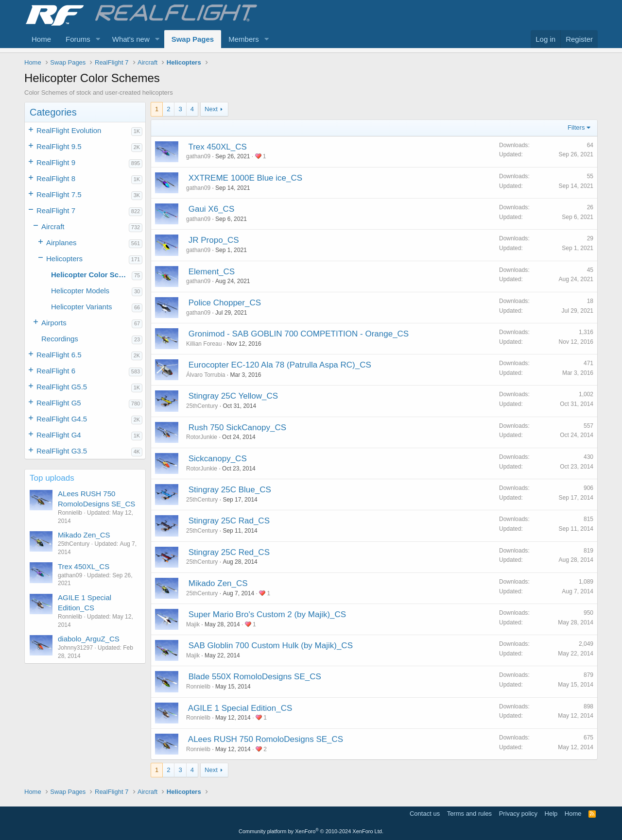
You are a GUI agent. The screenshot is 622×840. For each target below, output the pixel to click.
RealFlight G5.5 (62, 387)
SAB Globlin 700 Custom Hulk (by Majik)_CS (271, 646)
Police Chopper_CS (225, 303)
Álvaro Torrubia (206, 375)
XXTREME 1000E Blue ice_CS (245, 178)
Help (551, 814)
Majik (193, 624)
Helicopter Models (80, 291)
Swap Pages (193, 39)
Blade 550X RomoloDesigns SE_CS (255, 677)
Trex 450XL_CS (84, 566)
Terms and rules (469, 814)
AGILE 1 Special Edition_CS (240, 708)
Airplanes (61, 243)
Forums (78, 39)
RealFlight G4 (59, 435)
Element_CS (212, 272)
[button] (98, 39)
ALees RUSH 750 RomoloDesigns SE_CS (266, 739)
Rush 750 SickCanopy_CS (237, 428)
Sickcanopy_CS (218, 459)
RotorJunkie (202, 437)
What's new (131, 39)
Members (244, 39)
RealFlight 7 (56, 210)
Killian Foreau (204, 344)
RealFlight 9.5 (59, 146)
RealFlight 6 (56, 371)
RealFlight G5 (59, 403)
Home (41, 39)
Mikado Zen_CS (84, 535)
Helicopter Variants (82, 307)
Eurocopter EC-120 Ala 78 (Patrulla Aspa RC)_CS (280, 365)
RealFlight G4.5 (62, 419)
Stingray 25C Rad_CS (229, 521)
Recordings (60, 339)
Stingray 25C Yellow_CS (233, 396)
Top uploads (52, 478)
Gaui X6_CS (212, 209)
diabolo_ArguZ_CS (89, 639)
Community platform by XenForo (311, 831)
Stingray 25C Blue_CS (230, 490)
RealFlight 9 (56, 162)
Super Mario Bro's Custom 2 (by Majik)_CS (267, 614)
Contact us (425, 814)
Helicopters (64, 259)
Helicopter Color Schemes (91, 275)
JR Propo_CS (214, 240)
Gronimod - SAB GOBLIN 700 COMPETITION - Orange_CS (299, 334)
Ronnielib (198, 687)
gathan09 (198, 156)
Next (211, 109)
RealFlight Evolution (69, 130)
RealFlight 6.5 (59, 355)
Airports (54, 323)
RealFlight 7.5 (59, 194)
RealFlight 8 (56, 178)
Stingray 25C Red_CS (229, 552)
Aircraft (53, 227)
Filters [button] (576, 127)
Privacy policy (518, 814)
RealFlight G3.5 (62, 451)
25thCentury (202, 406)
